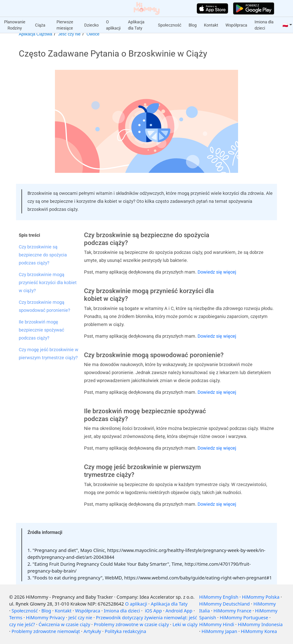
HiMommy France (233, 611)
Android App (179, 611)
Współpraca (236, 25)
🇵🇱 (285, 25)
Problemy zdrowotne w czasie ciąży (131, 624)
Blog (193, 25)
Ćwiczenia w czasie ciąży (64, 624)
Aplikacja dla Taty (136, 25)
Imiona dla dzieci (264, 25)
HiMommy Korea (259, 631)
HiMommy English (219, 597)
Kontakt (211, 25)
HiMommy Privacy (45, 618)
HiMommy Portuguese (244, 618)
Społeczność (170, 25)
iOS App (153, 611)
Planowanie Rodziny (15, 25)
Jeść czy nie (69, 34)
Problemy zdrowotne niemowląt (46, 631)
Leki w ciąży (185, 624)
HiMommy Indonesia (260, 624)
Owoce (93, 34)
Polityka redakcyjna (126, 631)
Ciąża (40, 25)
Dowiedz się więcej (217, 272)
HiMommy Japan (220, 631)
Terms (16, 618)
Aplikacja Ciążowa (35, 34)
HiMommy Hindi (217, 624)
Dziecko (91, 25)
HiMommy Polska (261, 597)
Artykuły (92, 631)
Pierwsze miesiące (65, 25)
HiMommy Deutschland (224, 604)
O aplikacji (113, 25)
